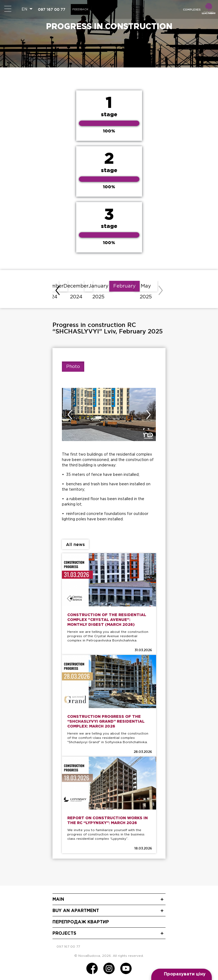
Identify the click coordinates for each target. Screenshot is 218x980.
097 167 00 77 (52, 9)
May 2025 (146, 288)
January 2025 (99, 288)
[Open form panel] (182, 974)
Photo (73, 367)
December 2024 (76, 288)
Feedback (80, 10)
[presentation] (58, 291)
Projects (64, 933)
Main (58, 899)
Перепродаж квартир (81, 922)
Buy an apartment (76, 911)
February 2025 (124, 288)
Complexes (192, 10)
